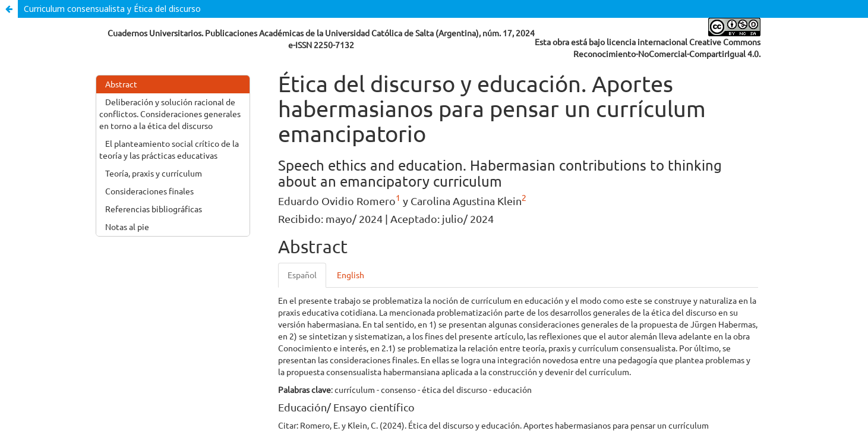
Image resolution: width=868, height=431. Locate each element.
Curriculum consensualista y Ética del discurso (112, 9)
